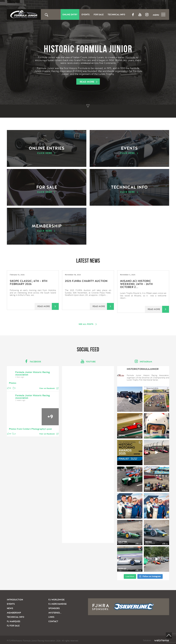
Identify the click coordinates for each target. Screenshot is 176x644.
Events (86, 15)
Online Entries (47, 150)
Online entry (70, 15)
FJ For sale (13, 626)
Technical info (129, 189)
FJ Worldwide (56, 600)
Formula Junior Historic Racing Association (33, 373)
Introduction (15, 600)
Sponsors (54, 608)
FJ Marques (14, 621)
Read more (87, 82)
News (10, 608)
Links (51, 617)
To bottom (88, 106)
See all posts (86, 324)
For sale (47, 189)
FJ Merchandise (57, 604)
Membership (47, 228)
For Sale (99, 15)
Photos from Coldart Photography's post (30, 429)
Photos (13, 383)
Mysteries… (55, 613)
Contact (53, 621)
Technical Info (116, 15)
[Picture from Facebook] (16, 417)
